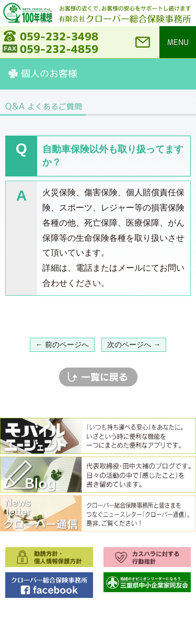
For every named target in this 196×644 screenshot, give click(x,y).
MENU (178, 42)
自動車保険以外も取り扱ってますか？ (113, 156)
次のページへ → (134, 345)
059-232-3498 (59, 36)
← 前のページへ (62, 345)
